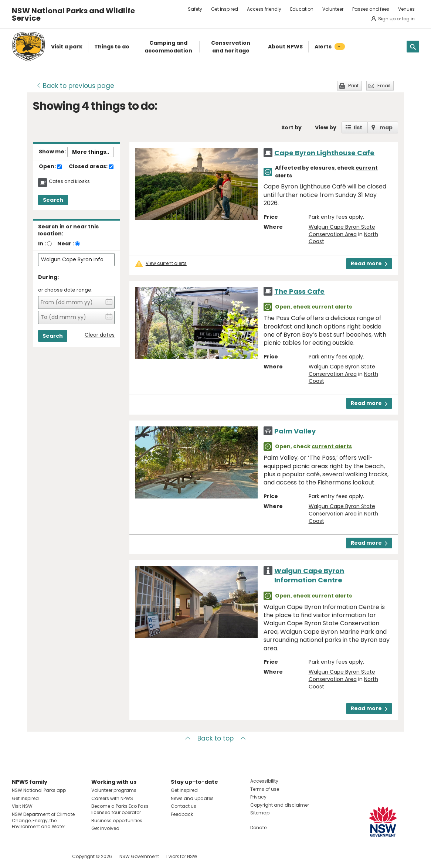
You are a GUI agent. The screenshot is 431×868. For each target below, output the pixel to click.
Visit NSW (22, 806)
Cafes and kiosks (69, 181)
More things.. (91, 152)
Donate (258, 828)
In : (42, 244)
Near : (66, 244)
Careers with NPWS (112, 798)
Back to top (215, 738)
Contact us (184, 806)
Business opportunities (117, 821)
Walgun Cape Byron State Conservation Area (342, 231)
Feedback (182, 814)
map (386, 127)
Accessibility (264, 781)
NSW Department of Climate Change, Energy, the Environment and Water (43, 821)
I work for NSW (182, 856)
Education (302, 9)
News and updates (192, 798)
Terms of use (265, 789)
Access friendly (264, 9)
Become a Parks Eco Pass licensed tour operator (120, 809)
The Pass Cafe (299, 291)
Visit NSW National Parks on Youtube (50, 856)
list (358, 127)
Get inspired (225, 9)
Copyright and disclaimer (280, 805)
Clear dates (100, 335)
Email (384, 86)
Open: (50, 167)
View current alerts (166, 263)
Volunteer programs (114, 790)
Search (53, 200)
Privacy (258, 797)
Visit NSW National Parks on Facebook (19, 856)
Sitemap (260, 813)
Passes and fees (371, 9)
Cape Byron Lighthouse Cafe (324, 153)
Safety (195, 9)
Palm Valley (295, 431)
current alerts (332, 307)
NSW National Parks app (39, 790)
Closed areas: (91, 167)
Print (353, 86)
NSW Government (139, 856)
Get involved (105, 828)
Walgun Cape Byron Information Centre (309, 575)
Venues (406, 9)
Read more (369, 263)
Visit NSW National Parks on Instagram (35, 856)
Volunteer (333, 9)
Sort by (291, 127)
